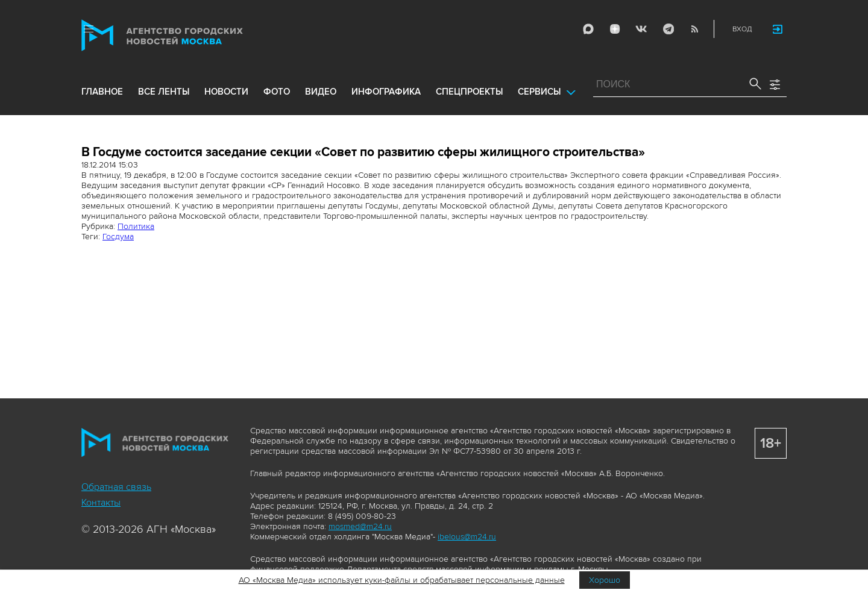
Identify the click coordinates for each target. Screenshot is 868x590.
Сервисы (539, 92)
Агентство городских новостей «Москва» (185, 35)
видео (321, 92)
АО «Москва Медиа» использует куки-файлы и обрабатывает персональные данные (402, 580)
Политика (136, 226)
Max (588, 29)
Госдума (118, 237)
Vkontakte (641, 29)
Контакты (101, 503)
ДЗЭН (615, 29)
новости (226, 92)
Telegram (668, 29)
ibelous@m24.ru (467, 537)
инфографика (386, 92)
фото (277, 92)
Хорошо (605, 580)
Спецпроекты (469, 92)
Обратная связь (116, 487)
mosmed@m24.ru (360, 526)
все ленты (164, 92)
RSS (694, 29)
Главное (102, 92)
